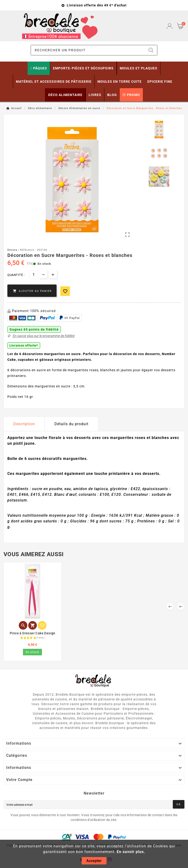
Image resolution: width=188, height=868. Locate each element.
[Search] (151, 50)
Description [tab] (24, 424)
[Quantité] (34, 275)
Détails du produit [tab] (71, 424)
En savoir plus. (131, 852)
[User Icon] (170, 26)
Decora (12, 250)
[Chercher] (88, 50)
